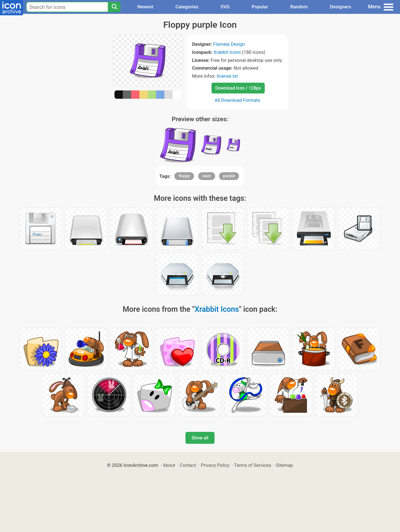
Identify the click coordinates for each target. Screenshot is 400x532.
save (207, 176)
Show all (200, 438)
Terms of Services (253, 465)
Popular (260, 7)
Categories (187, 7)
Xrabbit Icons (227, 52)
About (169, 465)
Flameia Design (229, 44)
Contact (188, 465)
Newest (145, 7)
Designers (340, 7)
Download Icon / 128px (238, 88)
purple (229, 176)
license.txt (227, 76)
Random (299, 7)
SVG (225, 7)
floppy (184, 176)
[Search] (114, 7)
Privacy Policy (215, 465)
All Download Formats (237, 100)
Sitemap (284, 465)
